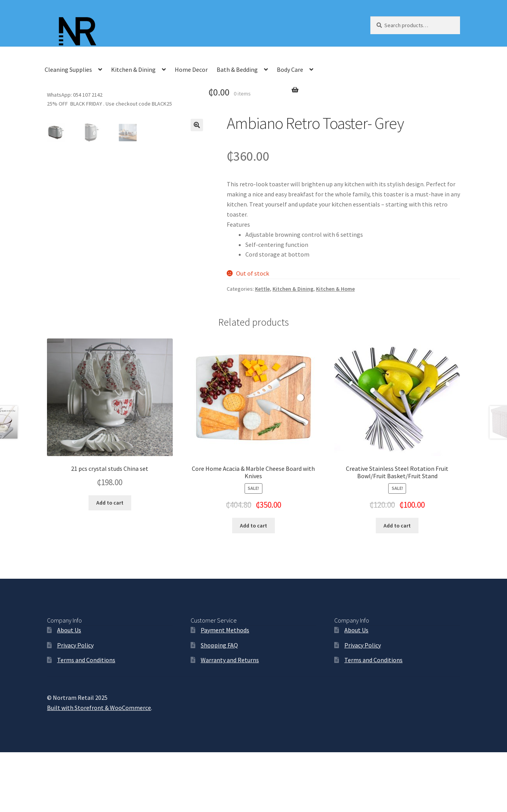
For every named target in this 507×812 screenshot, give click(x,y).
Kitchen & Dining (133, 69)
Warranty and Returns (230, 720)
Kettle (262, 289)
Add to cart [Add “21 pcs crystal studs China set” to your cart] (110, 563)
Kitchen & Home (335, 289)
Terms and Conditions (86, 720)
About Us (69, 690)
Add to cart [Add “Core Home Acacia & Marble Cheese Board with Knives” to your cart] (253, 586)
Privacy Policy (75, 705)
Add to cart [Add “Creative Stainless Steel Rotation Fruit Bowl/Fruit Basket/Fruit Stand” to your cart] (397, 586)
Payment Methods (225, 690)
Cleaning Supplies (68, 69)
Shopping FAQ (219, 705)
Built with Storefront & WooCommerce (99, 767)
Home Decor (191, 69)
